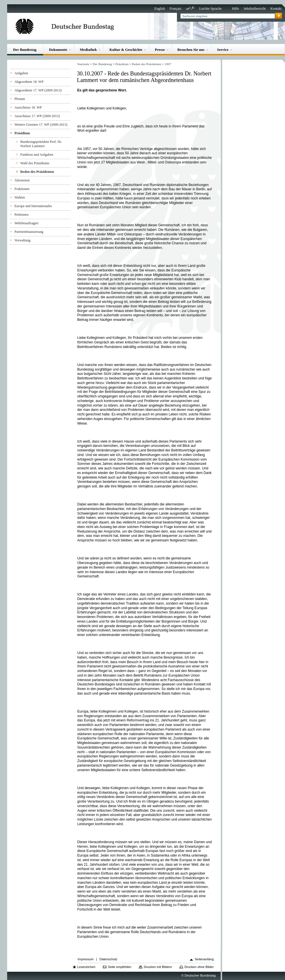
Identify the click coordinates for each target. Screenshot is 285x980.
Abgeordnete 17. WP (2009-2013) (38, 90)
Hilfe (235, 9)
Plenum (20, 99)
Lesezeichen (86, 967)
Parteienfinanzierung (29, 232)
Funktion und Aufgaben (37, 155)
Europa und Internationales (33, 206)
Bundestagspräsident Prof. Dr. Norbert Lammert (41, 144)
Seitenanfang (204, 959)
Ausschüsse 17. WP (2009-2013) (37, 116)
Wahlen (20, 197)
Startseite (83, 64)
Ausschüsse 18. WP (28, 107)
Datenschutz (108, 959)
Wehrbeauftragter (26, 223)
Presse (160, 50)
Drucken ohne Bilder (199, 967)
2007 (168, 64)
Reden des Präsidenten (37, 172)
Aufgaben (21, 73)
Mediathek (88, 50)
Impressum (86, 959)
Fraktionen (22, 189)
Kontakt (276, 9)
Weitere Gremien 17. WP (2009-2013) (41, 125)
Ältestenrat (22, 180)
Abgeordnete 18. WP (29, 82)
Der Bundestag (25, 50)
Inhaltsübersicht (255, 9)
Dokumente (58, 50)
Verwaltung (22, 240)
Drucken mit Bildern (158, 967)
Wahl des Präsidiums (35, 163)
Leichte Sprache (210, 9)
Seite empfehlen (119, 967)
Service (223, 50)
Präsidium (22, 133)
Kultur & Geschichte (126, 50)
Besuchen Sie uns (191, 50)
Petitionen (21, 215)
